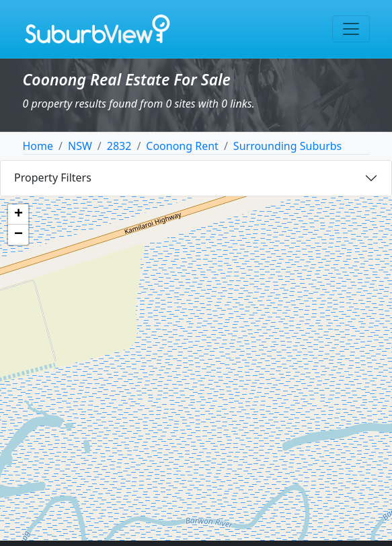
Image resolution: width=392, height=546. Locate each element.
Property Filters (53, 178)
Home (38, 146)
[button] (18, 214)
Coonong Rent (182, 146)
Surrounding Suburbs (287, 146)
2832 (119, 146)
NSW (80, 146)
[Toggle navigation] (351, 29)
